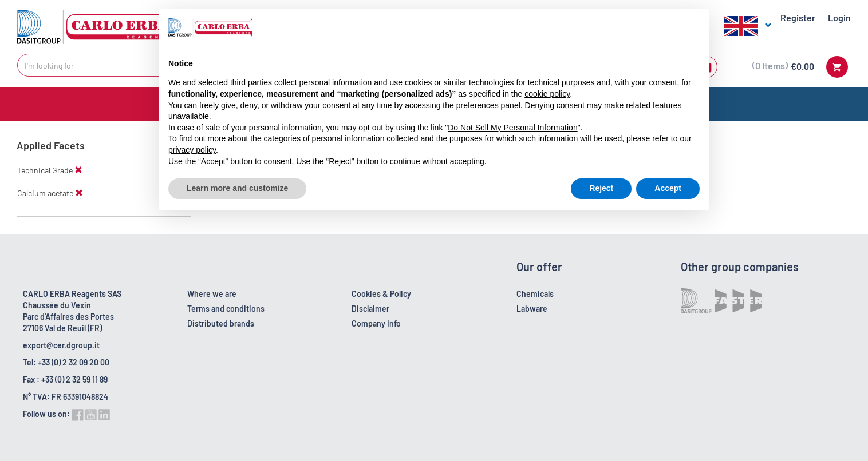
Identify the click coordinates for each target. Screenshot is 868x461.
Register (798, 17)
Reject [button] (601, 188)
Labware (532, 309)
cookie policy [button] (547, 94)
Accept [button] (668, 188)
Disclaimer (370, 309)
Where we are (212, 294)
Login (839, 17)
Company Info (376, 323)
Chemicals (535, 294)
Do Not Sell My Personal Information (512, 128)
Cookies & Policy (381, 294)
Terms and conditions (226, 309)
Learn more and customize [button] (237, 188)
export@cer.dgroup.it (61, 345)
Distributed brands (221, 323)
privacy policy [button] (192, 150)
